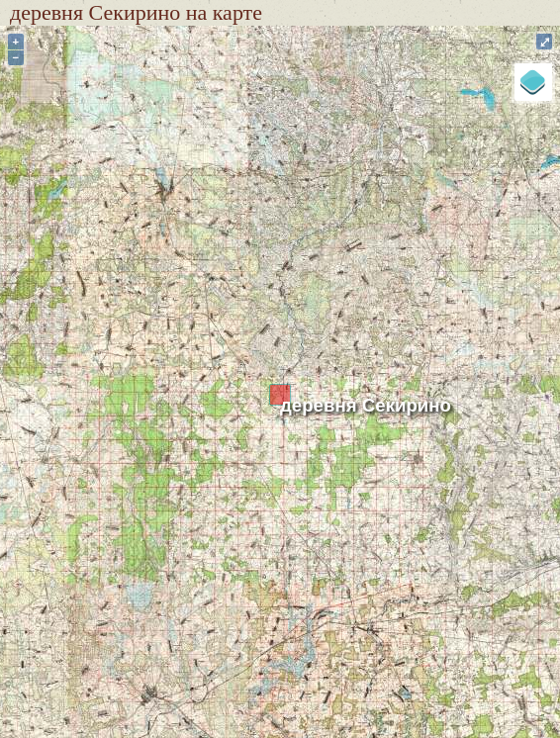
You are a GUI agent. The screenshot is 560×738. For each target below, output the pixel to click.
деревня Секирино (366, 405)
